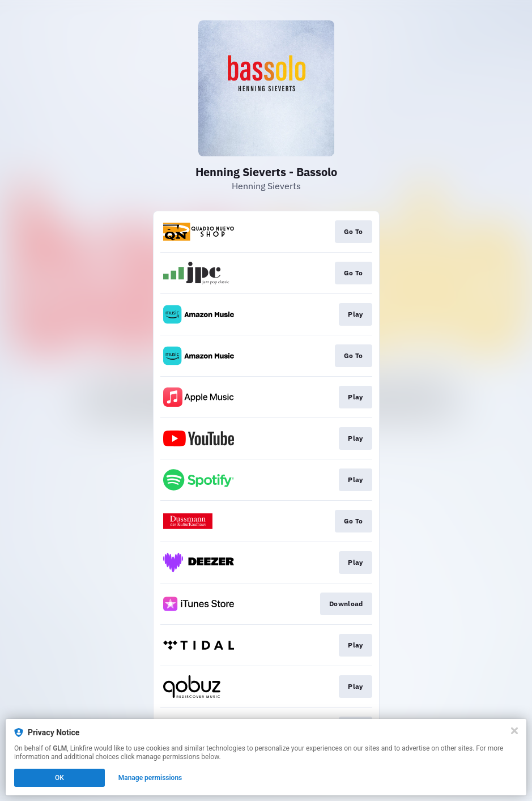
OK (59, 778)
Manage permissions (150, 778)
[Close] (514, 731)
